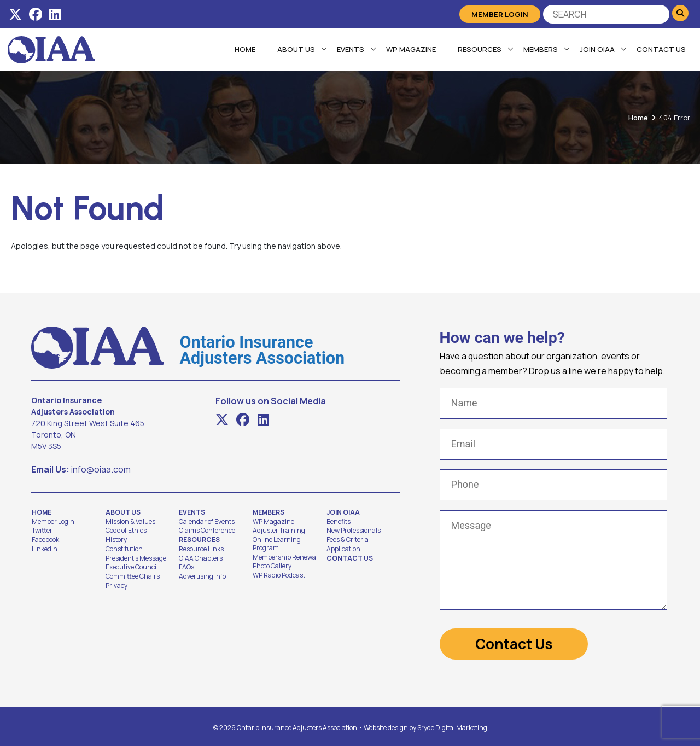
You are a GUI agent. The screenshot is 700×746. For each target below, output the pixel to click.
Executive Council (132, 567)
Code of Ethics (126, 531)
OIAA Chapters (201, 558)
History (116, 540)
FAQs (186, 567)
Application (343, 549)
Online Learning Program (277, 544)
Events (350, 49)
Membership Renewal (285, 557)
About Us (296, 49)
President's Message (136, 558)
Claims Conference (207, 531)
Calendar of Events (207, 522)
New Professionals (354, 531)
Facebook (45, 540)
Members (540, 49)
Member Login (500, 14)
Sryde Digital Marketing (452, 724)
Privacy (116, 586)
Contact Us (661, 49)
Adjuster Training (279, 531)
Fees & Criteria (348, 540)
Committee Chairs (133, 576)
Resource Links (201, 549)
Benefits (339, 522)
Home (244, 49)
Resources (479, 49)
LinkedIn (45, 549)
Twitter (42, 531)
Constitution (124, 549)
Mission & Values (130, 522)
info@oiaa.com (101, 469)
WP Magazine (410, 49)
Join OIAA (597, 49)
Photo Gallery (272, 566)
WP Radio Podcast (279, 575)
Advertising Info (202, 576)
